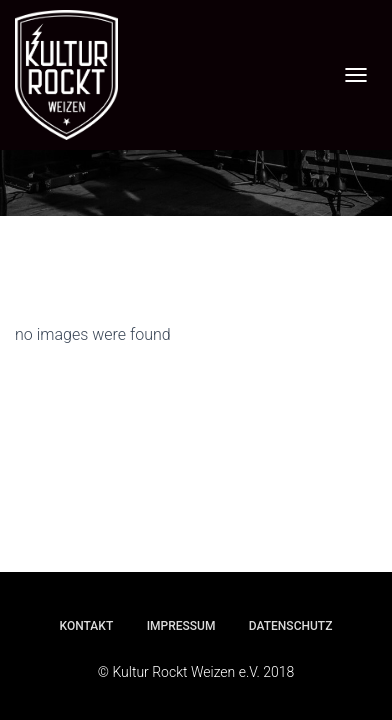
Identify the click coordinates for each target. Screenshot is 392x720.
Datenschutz (291, 626)
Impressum (181, 626)
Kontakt (87, 626)
